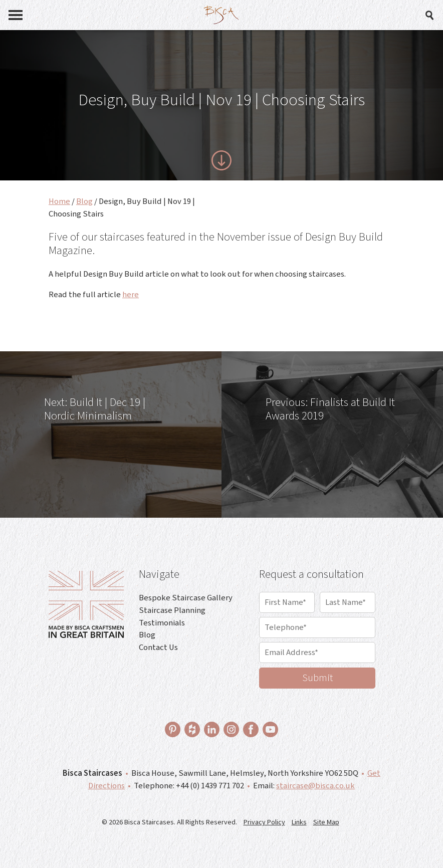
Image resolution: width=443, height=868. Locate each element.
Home (59, 201)
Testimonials (162, 623)
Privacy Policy (264, 822)
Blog (84, 201)
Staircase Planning (172, 610)
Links (299, 822)
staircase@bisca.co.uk (315, 786)
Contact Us (158, 647)
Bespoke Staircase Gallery (186, 598)
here (131, 295)
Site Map (326, 822)
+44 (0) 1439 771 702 (210, 786)
